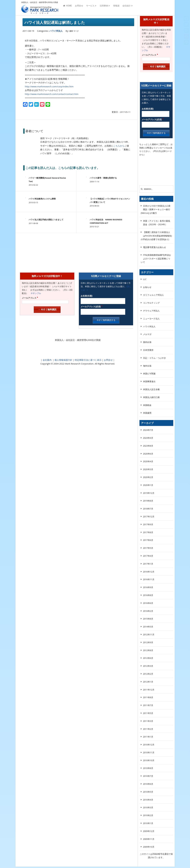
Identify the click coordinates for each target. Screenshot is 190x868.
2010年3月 (148, 807)
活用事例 (104, 8)
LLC (145, 279)
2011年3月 (148, 721)
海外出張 (147, 366)
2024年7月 (148, 430)
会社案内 (47, 360)
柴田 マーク (74, 31)
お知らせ (147, 287)
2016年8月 (148, 595)
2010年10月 (149, 760)
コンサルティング (151, 303)
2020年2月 (148, 477)
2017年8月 (148, 532)
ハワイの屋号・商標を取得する (103, 178)
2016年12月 (149, 572)
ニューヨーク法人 (151, 319)
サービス (90, 8)
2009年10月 (149, 847)
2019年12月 (149, 493)
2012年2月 (148, 674)
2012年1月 (148, 682)
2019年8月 (148, 501)
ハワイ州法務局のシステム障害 (42, 199)
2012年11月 (149, 635)
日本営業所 (148, 350)
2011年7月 (148, 705)
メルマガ (147, 334)
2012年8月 (148, 650)
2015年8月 (148, 619)
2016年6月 (148, 603)
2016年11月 (149, 579)
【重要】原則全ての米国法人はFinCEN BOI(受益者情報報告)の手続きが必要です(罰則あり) (156, 236)
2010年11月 (149, 752)
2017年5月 (148, 548)
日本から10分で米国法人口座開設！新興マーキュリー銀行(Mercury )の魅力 (156, 209)
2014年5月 (148, 627)
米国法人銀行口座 (151, 397)
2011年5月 (148, 713)
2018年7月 (148, 509)
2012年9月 (148, 642)
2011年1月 (148, 737)
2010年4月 (148, 800)
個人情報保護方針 (63, 360)
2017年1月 (148, 564)
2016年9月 (148, 587)
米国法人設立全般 (151, 389)
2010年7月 (148, 776)
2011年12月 (149, 690)
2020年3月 (148, 469)
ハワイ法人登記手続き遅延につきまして (46, 220)
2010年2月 (148, 815)
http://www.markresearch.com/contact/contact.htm (52, 94)
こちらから (119, 146)
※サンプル (35, 293)
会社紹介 (127, 8)
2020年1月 (148, 485)
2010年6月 (148, 784)
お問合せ (79, 8)
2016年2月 (148, 611)
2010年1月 (148, 823)
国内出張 (147, 342)
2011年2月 (148, 729)
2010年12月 (149, 745)
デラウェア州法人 (151, 311)
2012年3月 (148, 666)
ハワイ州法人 (56, 31)
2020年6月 (148, 454)
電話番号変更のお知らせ (154, 247)
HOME (68, 8)
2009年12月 (149, 831)
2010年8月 (148, 768)
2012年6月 (148, 658)
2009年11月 (149, 839)
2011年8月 (148, 697)
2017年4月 (148, 556)
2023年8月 (148, 446)
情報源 (116, 8)
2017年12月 (149, 517)
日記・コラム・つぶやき (154, 358)
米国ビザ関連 (149, 374)
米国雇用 (147, 413)
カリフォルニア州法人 (153, 295)
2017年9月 (148, 524)
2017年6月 (148, 540)
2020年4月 (148, 461)
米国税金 (147, 405)
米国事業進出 (149, 381)
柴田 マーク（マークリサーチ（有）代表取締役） (65, 138)
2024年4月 (148, 438)
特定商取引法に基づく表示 (88, 360)
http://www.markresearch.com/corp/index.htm (49, 86)
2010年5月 (148, 792)
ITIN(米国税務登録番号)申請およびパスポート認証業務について (156, 259)
